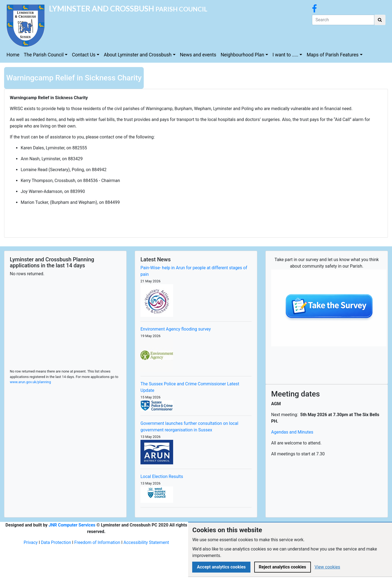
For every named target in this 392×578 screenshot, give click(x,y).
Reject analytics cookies (283, 567)
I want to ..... (285, 55)
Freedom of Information (97, 542)
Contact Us (84, 55)
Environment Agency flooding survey (176, 329)
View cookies (327, 567)
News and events (198, 55)
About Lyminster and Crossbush (138, 55)
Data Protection (56, 542)
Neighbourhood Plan (242, 55)
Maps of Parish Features (333, 55)
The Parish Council (44, 55)
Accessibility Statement (146, 542)
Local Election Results (162, 476)
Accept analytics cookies (221, 567)
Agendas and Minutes (292, 432)
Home (13, 55)
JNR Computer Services (72, 525)
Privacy (31, 542)
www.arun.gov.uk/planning (30, 382)
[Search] (343, 20)
